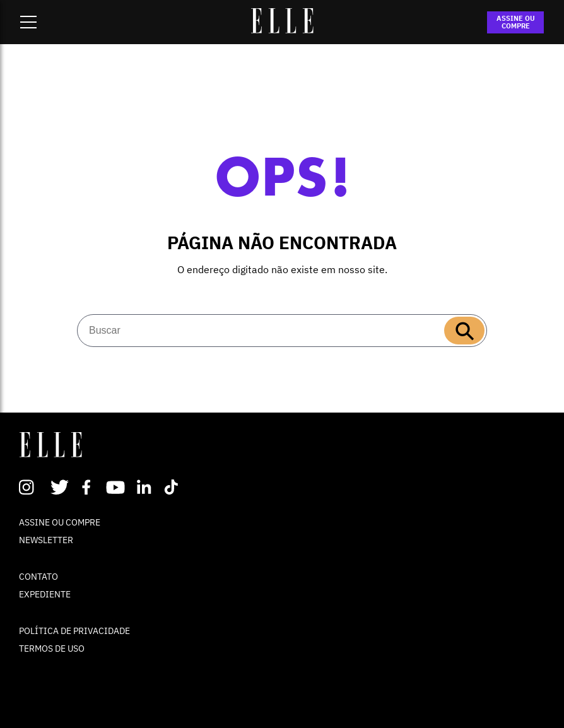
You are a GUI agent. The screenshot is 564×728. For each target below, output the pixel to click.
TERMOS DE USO (52, 649)
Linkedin (145, 487)
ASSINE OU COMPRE (516, 22)
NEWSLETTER (46, 540)
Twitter (60, 487)
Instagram (32, 487)
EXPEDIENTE (45, 594)
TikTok (174, 487)
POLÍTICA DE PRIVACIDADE (74, 631)
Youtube (117, 487)
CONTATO (38, 577)
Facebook (89, 487)
